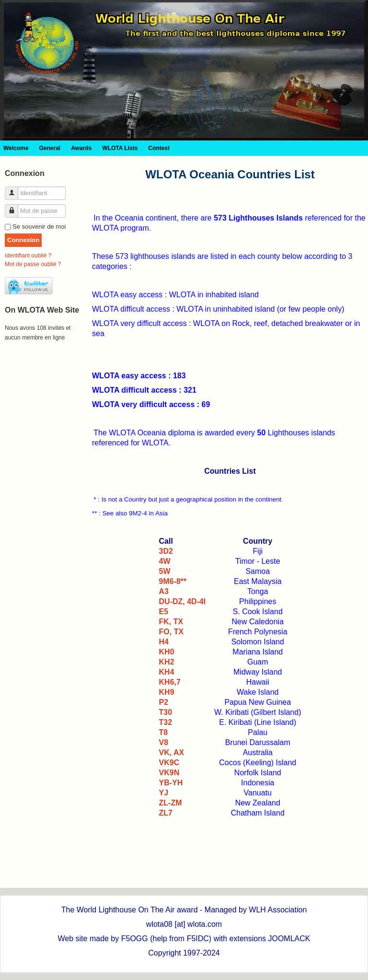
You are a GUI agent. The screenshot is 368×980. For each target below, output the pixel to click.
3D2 (166, 551)
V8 (164, 742)
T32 (166, 722)
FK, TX (171, 622)
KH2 (167, 662)
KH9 (167, 692)
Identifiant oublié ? (28, 256)
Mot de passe (15, 207)
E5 (164, 612)
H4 (164, 642)
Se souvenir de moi (39, 227)
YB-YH (171, 783)
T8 (164, 732)
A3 (164, 591)
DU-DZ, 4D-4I (183, 601)
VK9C (169, 763)
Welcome (16, 148)
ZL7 (166, 813)
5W (165, 571)
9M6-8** (173, 581)
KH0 (167, 652)
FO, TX (172, 632)
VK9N (169, 773)
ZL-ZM (171, 803)
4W (165, 561)
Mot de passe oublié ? (33, 264)
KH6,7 (170, 682)
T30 (166, 712)
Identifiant (15, 189)
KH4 (167, 672)
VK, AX (172, 752)
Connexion (23, 240)
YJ (164, 793)
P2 (164, 702)
